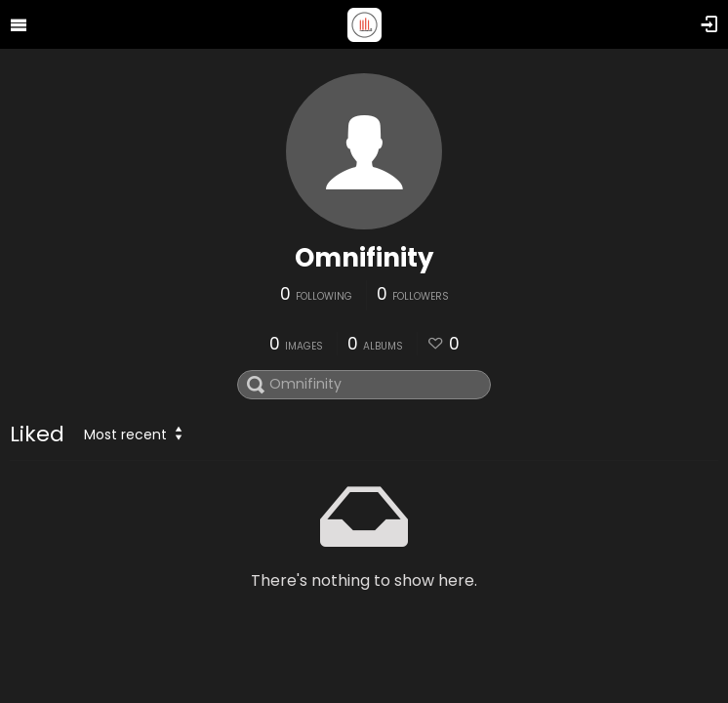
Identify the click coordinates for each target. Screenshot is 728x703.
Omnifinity (364, 258)
